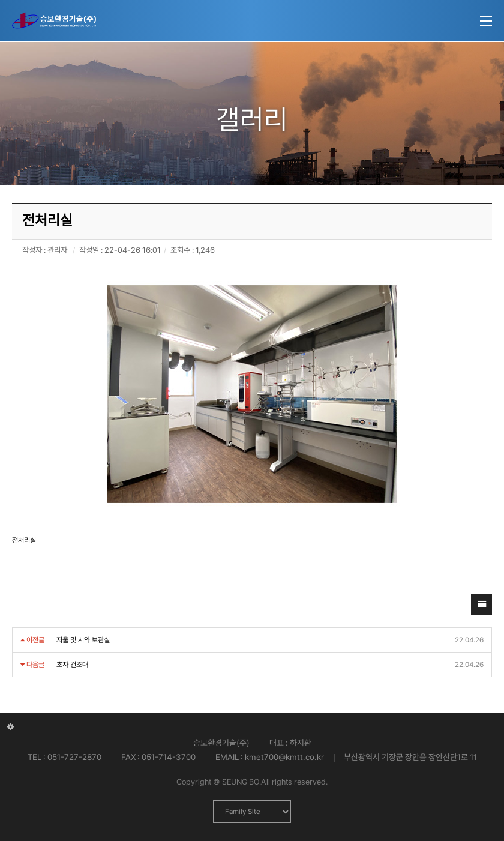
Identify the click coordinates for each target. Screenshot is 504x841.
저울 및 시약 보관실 (83, 640)
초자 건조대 (72, 665)
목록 (482, 608)
